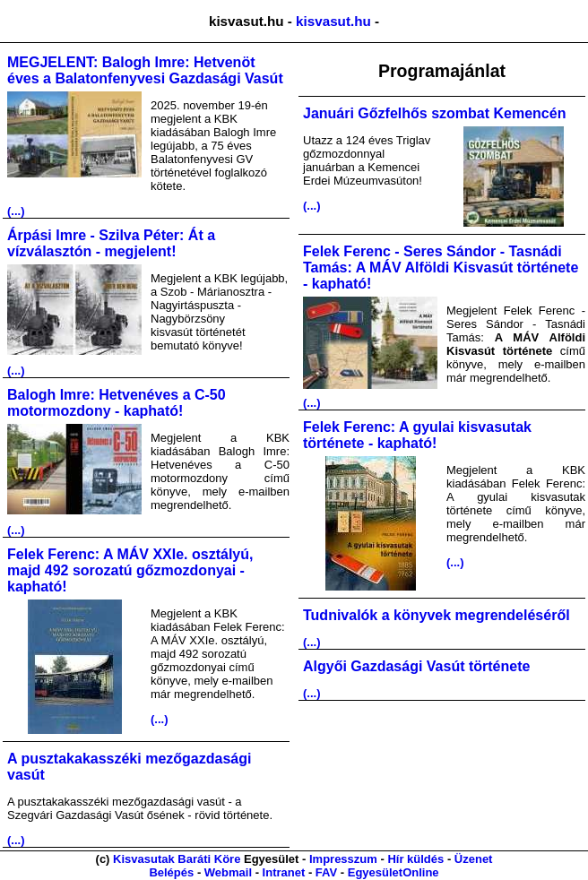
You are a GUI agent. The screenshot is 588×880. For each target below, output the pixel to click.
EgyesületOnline (393, 872)
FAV (326, 872)
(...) (16, 211)
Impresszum (343, 859)
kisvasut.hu (333, 21)
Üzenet (474, 859)
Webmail (228, 872)
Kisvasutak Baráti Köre (177, 859)
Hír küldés (415, 859)
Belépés (171, 872)
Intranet (284, 872)
